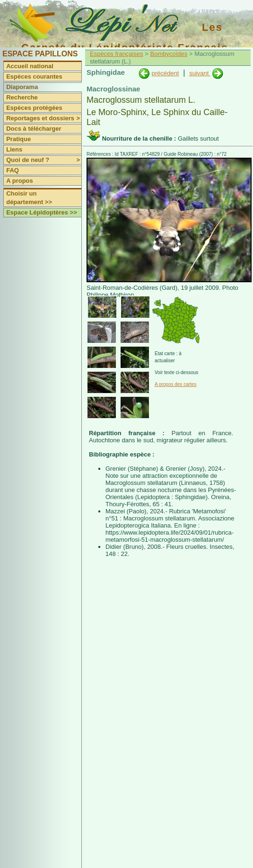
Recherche (22, 97)
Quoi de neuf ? (44, 160)
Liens (14, 149)
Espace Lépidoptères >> (42, 212)
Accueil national (30, 66)
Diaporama (22, 87)
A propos (20, 181)
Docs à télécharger (34, 129)
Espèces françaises (117, 54)
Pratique (18, 139)
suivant (200, 73)
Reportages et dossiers (44, 118)
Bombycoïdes (169, 54)
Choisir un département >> (29, 198)
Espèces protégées (34, 108)
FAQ (13, 170)
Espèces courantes (34, 76)
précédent (165, 73)
